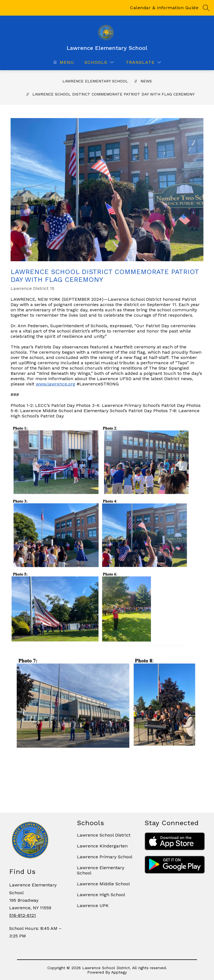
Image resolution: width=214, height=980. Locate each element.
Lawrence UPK (93, 906)
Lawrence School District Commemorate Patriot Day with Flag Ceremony (113, 94)
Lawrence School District (104, 835)
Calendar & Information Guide (164, 8)
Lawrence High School (101, 895)
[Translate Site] (143, 62)
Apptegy (119, 972)
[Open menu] (63, 62)
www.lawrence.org (55, 384)
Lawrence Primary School (105, 857)
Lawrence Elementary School (95, 81)
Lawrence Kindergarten (102, 846)
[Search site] (206, 8)
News (146, 81)
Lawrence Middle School (103, 884)
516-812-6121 (23, 915)
